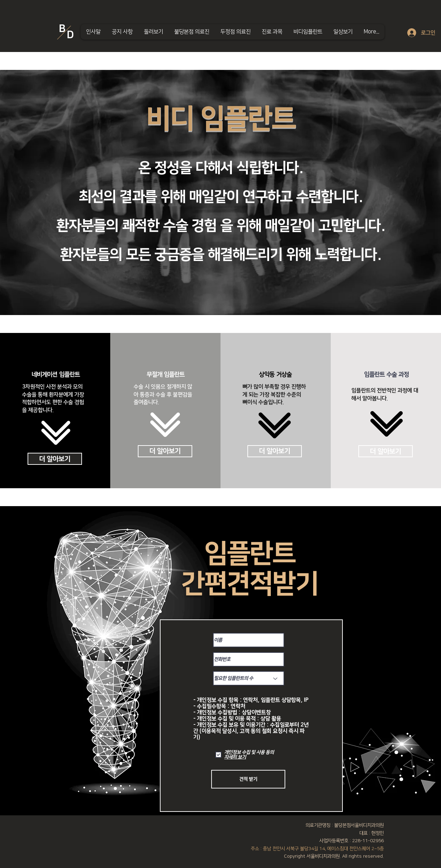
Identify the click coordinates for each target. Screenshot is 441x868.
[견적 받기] (248, 779)
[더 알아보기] (55, 459)
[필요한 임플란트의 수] (249, 678)
